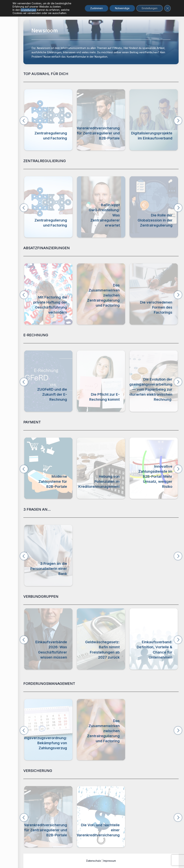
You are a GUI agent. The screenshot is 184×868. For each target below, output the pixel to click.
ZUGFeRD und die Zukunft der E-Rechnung (105, 394)
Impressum (110, 861)
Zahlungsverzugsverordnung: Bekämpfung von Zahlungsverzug (41, 743)
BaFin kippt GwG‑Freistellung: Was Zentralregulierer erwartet (157, 215)
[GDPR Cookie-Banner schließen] (167, 8)
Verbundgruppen (57, 662)
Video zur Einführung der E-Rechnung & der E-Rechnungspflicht (49, 392)
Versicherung (127, 143)
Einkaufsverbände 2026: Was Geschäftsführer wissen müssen (104, 650)
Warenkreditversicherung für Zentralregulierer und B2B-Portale (113, 133)
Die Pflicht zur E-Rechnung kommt (157, 397)
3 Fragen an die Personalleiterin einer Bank (49, 569)
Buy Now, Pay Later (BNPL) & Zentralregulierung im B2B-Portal (50, 479)
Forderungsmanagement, (104, 314)
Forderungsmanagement (52, 753)
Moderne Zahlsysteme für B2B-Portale (105, 482)
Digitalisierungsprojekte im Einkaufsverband (46, 655)
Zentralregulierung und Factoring (66, 135)
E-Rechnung (59, 405)
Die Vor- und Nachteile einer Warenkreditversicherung (97, 830)
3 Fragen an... (59, 579)
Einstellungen (28, 10)
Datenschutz (94, 861)
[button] (24, 120)
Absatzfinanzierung (55, 317)
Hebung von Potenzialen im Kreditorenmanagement (152, 482)
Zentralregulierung (71, 143)
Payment (62, 492)
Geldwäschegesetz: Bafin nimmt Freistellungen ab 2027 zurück (155, 650)
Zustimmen (96, 8)
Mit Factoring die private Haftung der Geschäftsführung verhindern (50, 305)
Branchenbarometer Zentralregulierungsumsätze (42, 223)
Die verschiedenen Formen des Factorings (156, 307)
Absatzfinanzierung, (108, 310)
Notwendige (122, 8)
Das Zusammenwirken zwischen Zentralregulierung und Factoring (103, 295)
